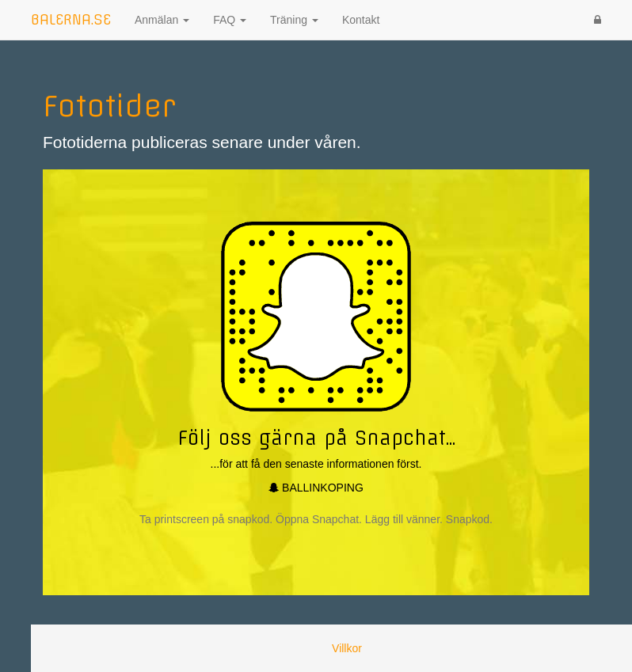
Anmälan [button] (162, 20)
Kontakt (361, 20)
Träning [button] (294, 20)
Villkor (347, 648)
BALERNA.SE (71, 19)
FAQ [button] (230, 20)
